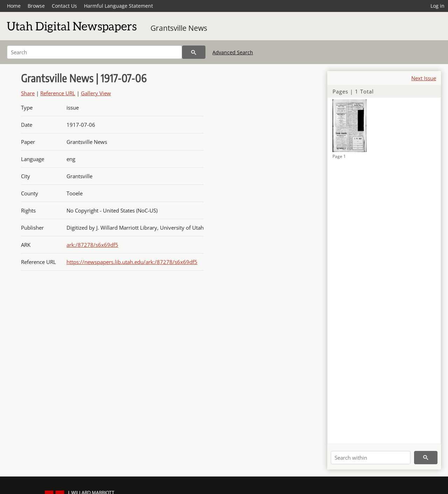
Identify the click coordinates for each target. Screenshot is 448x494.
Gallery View (96, 93)
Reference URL (58, 93)
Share (28, 93)
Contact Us (64, 6)
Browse (36, 6)
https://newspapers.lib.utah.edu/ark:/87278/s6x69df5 (132, 262)
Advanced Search (233, 52)
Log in (437, 6)
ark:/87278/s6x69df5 (92, 245)
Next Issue (424, 78)
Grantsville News (179, 28)
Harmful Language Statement (118, 6)
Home (14, 6)
